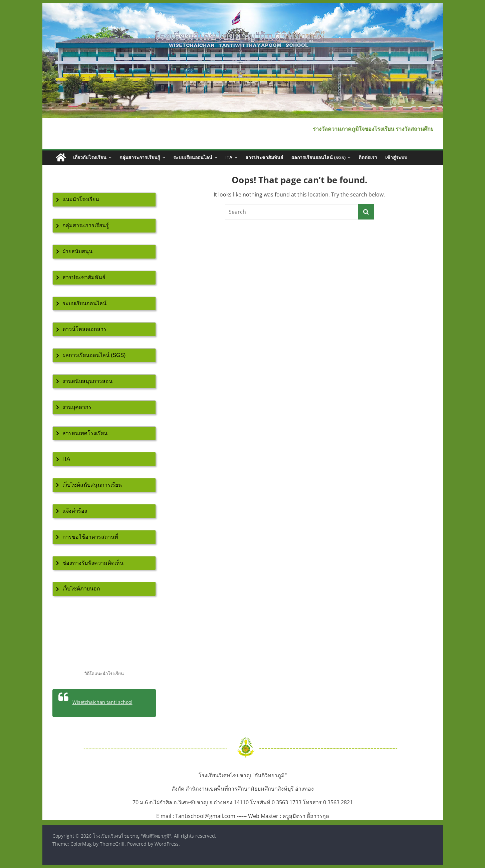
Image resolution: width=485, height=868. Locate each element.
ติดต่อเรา (368, 157)
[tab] (104, 200)
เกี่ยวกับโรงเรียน (90, 157)
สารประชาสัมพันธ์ (264, 157)
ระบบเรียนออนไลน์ (193, 157)
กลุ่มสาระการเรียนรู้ (140, 157)
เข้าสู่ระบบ (396, 157)
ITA (229, 157)
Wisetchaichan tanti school (102, 702)
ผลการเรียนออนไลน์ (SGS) (318, 157)
